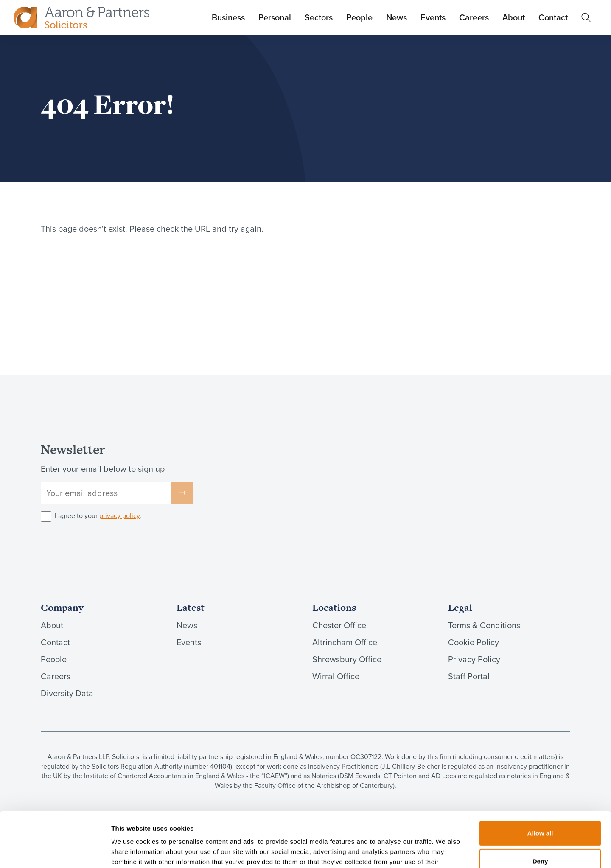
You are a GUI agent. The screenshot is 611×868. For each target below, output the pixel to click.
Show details (445, 851)
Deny (540, 806)
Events (433, 17)
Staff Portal (469, 676)
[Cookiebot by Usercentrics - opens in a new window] (55, 851)
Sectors (319, 17)
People (359, 17)
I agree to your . (98, 516)
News (397, 17)
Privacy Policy (474, 659)
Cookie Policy (474, 642)
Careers (474, 17)
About (514, 17)
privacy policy (119, 516)
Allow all (540, 778)
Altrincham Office (345, 642)
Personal (275, 17)
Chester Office (339, 625)
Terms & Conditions (484, 625)
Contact (553, 17)
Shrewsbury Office (347, 659)
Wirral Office (336, 676)
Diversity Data (67, 693)
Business (228, 17)
